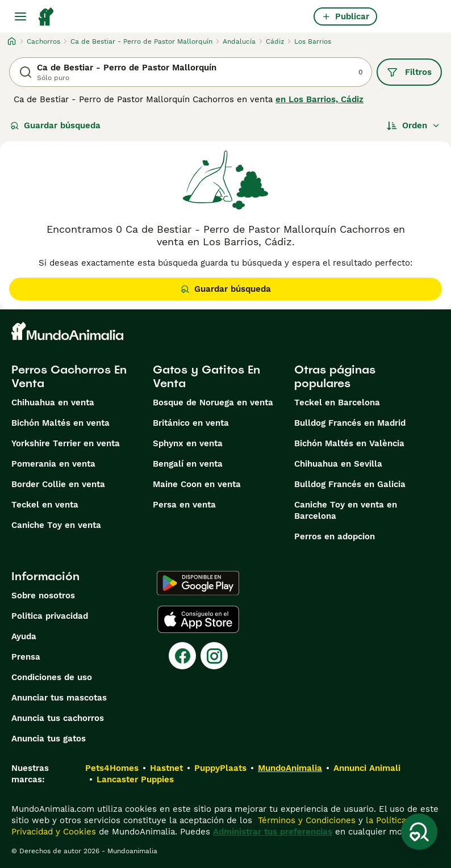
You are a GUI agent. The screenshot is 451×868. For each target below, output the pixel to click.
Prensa (26, 657)
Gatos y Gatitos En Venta (206, 376)
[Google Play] (198, 583)
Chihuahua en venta (53, 402)
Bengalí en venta (188, 464)
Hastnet (166, 768)
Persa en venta (184, 505)
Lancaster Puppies (135, 779)
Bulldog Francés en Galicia (350, 484)
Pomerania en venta (53, 464)
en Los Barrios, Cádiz (320, 99)
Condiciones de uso (52, 677)
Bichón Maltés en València (349, 443)
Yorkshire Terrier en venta (66, 443)
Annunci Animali (367, 768)
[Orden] (414, 125)
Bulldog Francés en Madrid (350, 423)
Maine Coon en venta (197, 484)
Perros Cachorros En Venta (69, 376)
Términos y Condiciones (305, 820)
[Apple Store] (198, 619)
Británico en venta (191, 423)
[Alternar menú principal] (20, 16)
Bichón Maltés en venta (60, 423)
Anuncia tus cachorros (58, 718)
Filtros (409, 72)
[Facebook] (182, 656)
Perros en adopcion (335, 536)
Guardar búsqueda (55, 125)
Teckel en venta (45, 505)
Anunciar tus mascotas (59, 698)
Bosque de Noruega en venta (213, 402)
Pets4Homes (112, 768)
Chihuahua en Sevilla (338, 464)
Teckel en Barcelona (337, 402)
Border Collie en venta (58, 484)
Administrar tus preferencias (273, 832)
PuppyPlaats (220, 768)
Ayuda (24, 636)
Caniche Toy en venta (56, 525)
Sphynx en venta (188, 443)
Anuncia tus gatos (49, 739)
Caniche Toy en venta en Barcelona (346, 510)
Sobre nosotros (43, 596)
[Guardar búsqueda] (419, 832)
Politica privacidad (50, 616)
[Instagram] (214, 656)
